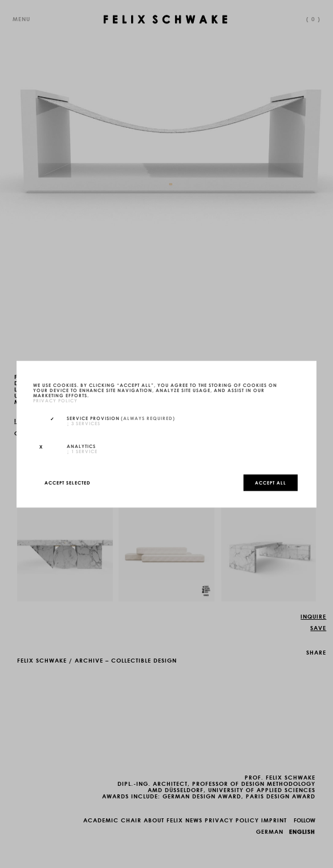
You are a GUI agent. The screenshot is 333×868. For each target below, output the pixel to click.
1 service (82, 451)
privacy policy (55, 400)
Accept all (271, 482)
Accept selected (68, 482)
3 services (84, 423)
